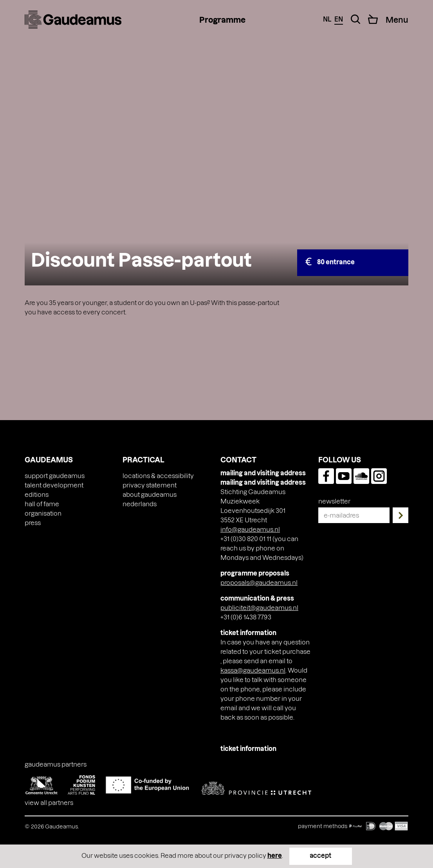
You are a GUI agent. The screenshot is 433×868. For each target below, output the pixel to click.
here (275, 855)
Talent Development (54, 485)
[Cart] (373, 19)
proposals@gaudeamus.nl (259, 582)
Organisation (43, 513)
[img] (73, 20)
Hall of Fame (42, 504)
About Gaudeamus (150, 494)
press (33, 522)
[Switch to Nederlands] (140, 504)
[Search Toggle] (355, 19)
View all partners (49, 802)
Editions (37, 494)
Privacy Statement (150, 485)
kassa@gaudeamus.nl (253, 670)
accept (320, 855)
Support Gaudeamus (55, 476)
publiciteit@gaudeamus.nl (259, 607)
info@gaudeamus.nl (250, 529)
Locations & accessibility (158, 476)
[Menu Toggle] (397, 20)
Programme (222, 20)
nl (327, 19)
